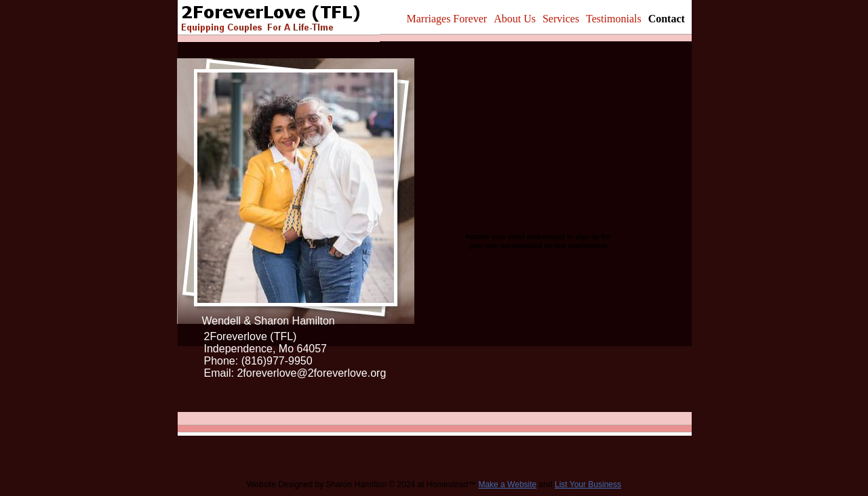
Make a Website (507, 484)
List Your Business (588, 484)
